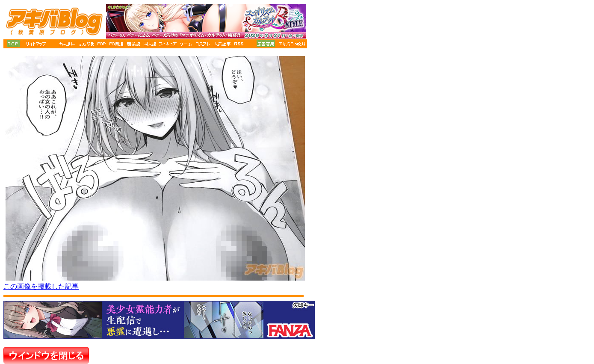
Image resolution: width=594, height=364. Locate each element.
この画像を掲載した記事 (41, 286)
